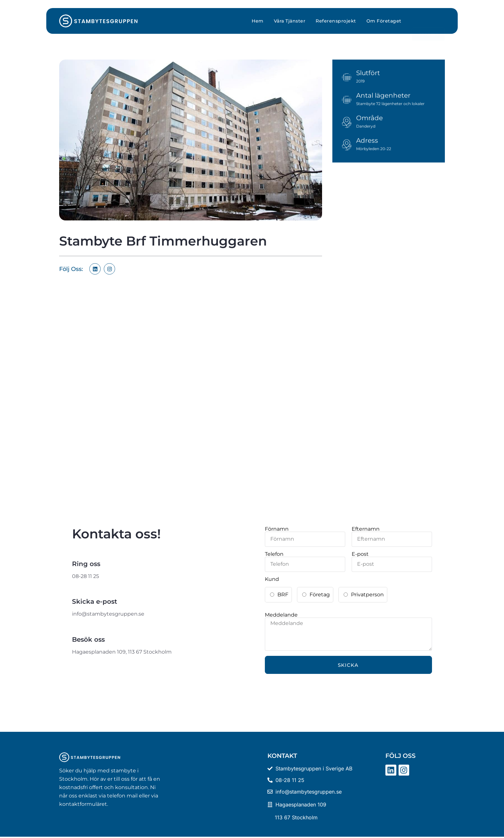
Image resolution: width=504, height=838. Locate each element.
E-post (360, 554)
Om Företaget (384, 21)
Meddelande (281, 615)
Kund (272, 579)
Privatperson (367, 595)
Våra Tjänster (290, 21)
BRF (283, 595)
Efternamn (366, 529)
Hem (258, 21)
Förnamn (277, 529)
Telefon (274, 554)
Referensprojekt (336, 21)
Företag (320, 595)
